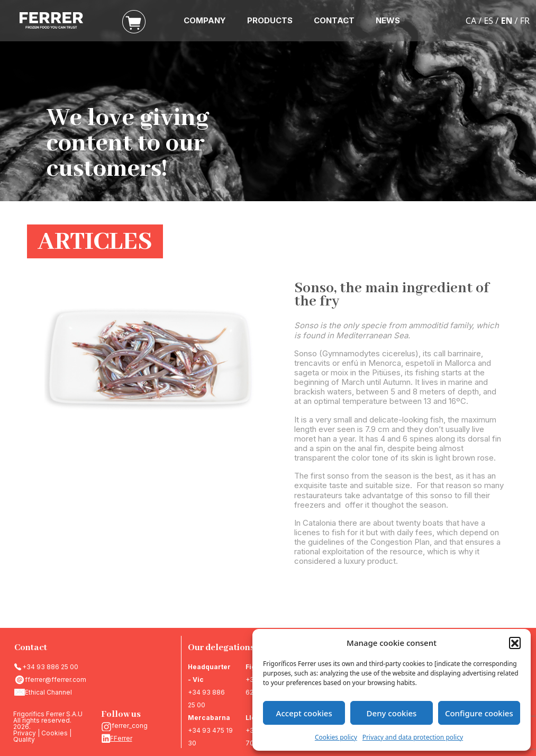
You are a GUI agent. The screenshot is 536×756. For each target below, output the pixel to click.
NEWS (388, 20)
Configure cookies (479, 713)
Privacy (25, 733)
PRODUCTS (270, 20)
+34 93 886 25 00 (50, 667)
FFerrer (121, 738)
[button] (515, 643)
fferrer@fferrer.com (56, 679)
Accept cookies (304, 713)
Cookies (54, 733)
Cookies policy (336, 737)
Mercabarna (209, 718)
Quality (24, 739)
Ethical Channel (48, 692)
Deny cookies (392, 713)
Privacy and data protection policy (413, 737)
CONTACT (334, 20)
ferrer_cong (130, 726)
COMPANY (205, 20)
